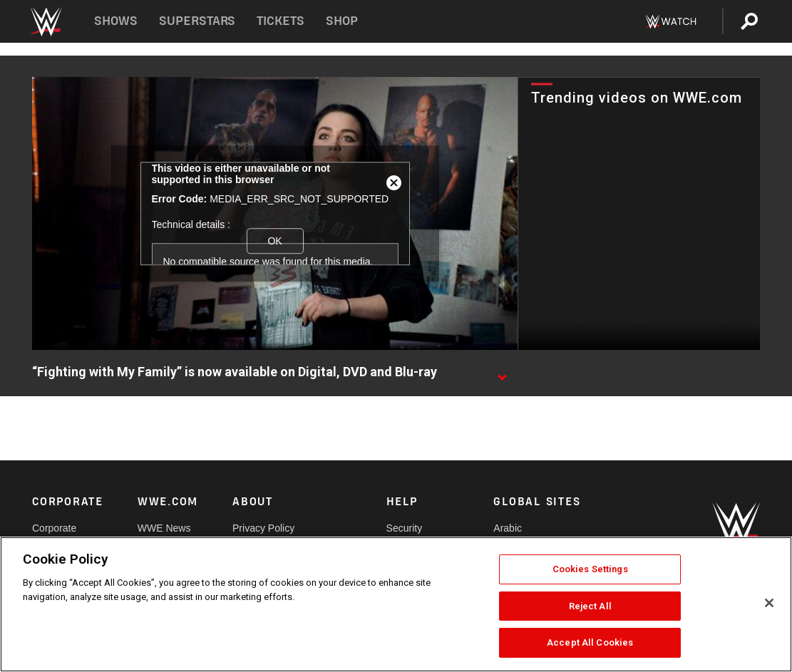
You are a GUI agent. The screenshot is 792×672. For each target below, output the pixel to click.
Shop (342, 21)
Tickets (281, 21)
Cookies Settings (590, 569)
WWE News (164, 528)
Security (405, 528)
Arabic (508, 528)
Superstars (197, 21)
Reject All (590, 606)
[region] (396, 604)
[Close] (769, 603)
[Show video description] (502, 373)
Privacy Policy (263, 528)
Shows (116, 21)
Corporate (54, 528)
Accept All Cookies (590, 642)
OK (274, 241)
